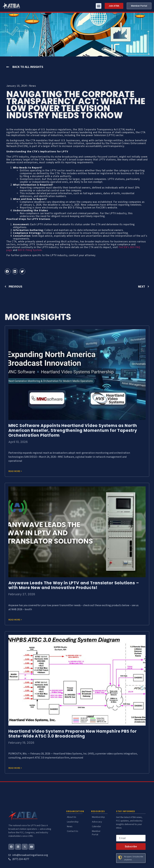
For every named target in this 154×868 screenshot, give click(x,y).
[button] (99, 6)
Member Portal (96, 833)
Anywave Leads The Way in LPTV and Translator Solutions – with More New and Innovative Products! (74, 585)
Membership (98, 817)
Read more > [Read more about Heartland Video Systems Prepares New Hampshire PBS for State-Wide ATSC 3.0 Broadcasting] (15, 768)
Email (119, 833)
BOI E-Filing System (30, 250)
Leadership (73, 822)
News (33, 86)
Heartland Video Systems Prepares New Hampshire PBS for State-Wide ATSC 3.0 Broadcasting (73, 734)
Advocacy (97, 822)
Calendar (97, 827)
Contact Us (73, 831)
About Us (72, 817)
